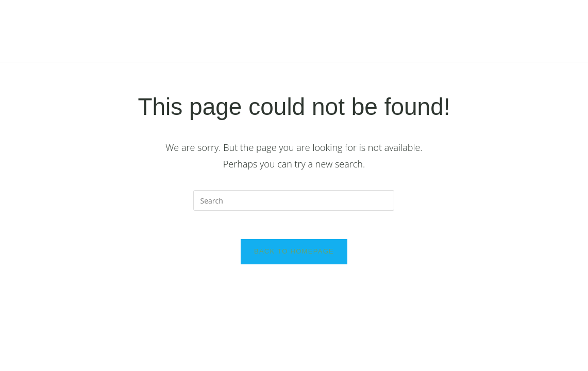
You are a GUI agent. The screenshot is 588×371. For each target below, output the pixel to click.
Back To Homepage (294, 254)
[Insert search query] (294, 200)
